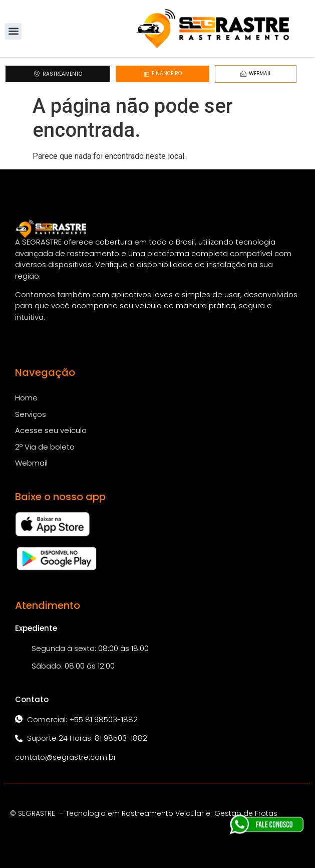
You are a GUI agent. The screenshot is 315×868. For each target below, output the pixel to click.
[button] (13, 31)
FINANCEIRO (163, 73)
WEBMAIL (256, 73)
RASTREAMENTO (58, 74)
